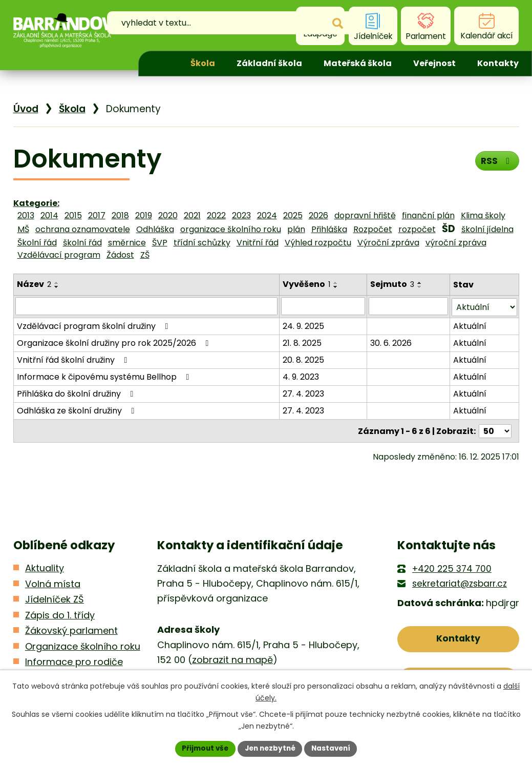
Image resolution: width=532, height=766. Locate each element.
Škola (203, 63)
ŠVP (160, 243)
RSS (496, 162)
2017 (97, 215)
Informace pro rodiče (74, 661)
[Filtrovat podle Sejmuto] (408, 306)
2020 (168, 215)
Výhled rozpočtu (318, 243)
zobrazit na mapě (232, 659)
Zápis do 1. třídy (60, 614)
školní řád (82, 243)
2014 (49, 215)
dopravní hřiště (365, 215)
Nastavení (334, 748)
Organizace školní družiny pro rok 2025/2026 (115, 342)
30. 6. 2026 (391, 342)
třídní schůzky (202, 243)
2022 (216, 215)
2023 (241, 215)
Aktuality (45, 567)
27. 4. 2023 (303, 393)
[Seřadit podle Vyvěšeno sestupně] (336, 287)
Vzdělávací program (59, 255)
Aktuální (470, 325)
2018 (120, 215)
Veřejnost (434, 63)
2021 (192, 215)
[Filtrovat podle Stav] (484, 306)
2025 (293, 215)
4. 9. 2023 (301, 376)
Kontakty (498, 63)
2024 (267, 215)
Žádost (120, 255)
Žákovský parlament (71, 629)
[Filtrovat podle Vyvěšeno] (323, 306)
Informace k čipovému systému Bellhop (105, 376)
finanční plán (428, 215)
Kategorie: (36, 203)
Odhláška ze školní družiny (78, 410)
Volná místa (53, 582)
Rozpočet (373, 229)
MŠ (23, 229)
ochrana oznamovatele (83, 229)
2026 (318, 215)
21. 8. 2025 (302, 342)
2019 (144, 215)
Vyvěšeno (306, 284)
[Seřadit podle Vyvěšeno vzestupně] (336, 283)
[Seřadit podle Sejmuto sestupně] (420, 287)
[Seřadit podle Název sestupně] (57, 287)
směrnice (127, 243)
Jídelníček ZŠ (55, 598)
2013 (26, 215)
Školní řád (37, 243)
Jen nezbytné (270, 748)
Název (34, 284)
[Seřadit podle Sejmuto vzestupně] (420, 283)
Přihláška (329, 229)
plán (296, 229)
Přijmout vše (203, 748)
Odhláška (155, 229)
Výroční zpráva (388, 243)
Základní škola (269, 63)
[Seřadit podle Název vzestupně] (57, 283)
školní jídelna (487, 229)
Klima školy (483, 215)
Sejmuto (392, 284)
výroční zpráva (456, 243)
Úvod (162, 64)
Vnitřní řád (258, 243)
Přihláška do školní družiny (77, 393)
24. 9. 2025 (303, 325)
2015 (73, 215)
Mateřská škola (358, 63)
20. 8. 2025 (303, 359)
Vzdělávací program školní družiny (94, 325)
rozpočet (417, 229)
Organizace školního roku (83, 645)
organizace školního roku (231, 229)
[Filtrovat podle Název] (147, 306)
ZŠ (145, 255)
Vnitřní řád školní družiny (74, 359)
